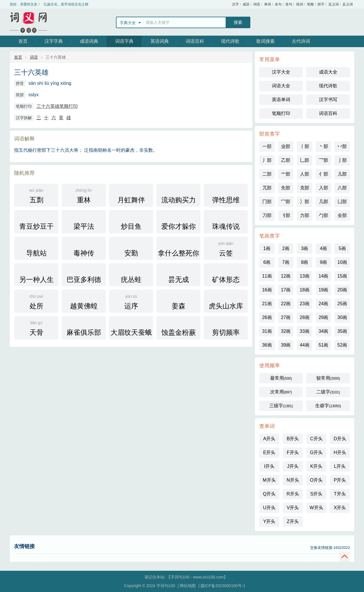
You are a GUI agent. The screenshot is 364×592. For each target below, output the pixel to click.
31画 (267, 331)
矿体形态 (226, 275)
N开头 (293, 480)
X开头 (340, 508)
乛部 (324, 160)
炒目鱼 (131, 222)
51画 (324, 345)
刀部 (267, 215)
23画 (305, 304)
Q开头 (269, 494)
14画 (324, 276)
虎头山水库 (226, 301)
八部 (342, 188)
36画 (267, 345)
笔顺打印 (281, 113)
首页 (23, 41)
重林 (84, 195)
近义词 (334, 4)
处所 (36, 301)
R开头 (293, 494)
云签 (226, 248)
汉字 (235, 4)
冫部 (305, 202)
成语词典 (89, 41)
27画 (286, 317)
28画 (305, 317)
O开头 (316, 480)
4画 (323, 248)
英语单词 (281, 100)
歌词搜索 (266, 41)
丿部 (267, 160)
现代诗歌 (230, 41)
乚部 (305, 160)
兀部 (267, 188)
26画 (267, 317)
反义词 (348, 4)
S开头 (316, 494)
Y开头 (269, 521)
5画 (342, 248)
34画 (324, 331)
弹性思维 (226, 195)
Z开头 (293, 521)
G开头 (316, 452)
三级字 (281, 406)
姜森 (178, 301)
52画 (342, 345)
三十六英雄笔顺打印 (57, 106)
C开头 (316, 439)
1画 (267, 248)
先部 (286, 188)
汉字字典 (54, 41)
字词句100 (28, 22)
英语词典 (160, 41)
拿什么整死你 (179, 248)
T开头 (340, 494)
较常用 (328, 378)
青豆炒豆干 (36, 222)
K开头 (316, 466)
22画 (286, 304)
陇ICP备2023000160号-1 (223, 586)
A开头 (269, 439)
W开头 (316, 508)
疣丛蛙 (131, 275)
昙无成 (178, 275)
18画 (305, 290)
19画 (324, 290)
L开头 (340, 466)
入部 (324, 188)
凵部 (342, 202)
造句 (289, 4)
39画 (286, 345)
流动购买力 (179, 195)
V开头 (293, 508)
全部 (342, 215)
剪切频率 (226, 328)
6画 (267, 262)
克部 (305, 188)
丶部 (324, 146)
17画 (286, 290)
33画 (305, 331)
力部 (305, 215)
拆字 (321, 4)
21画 (267, 304)
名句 (278, 4)
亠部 (286, 174)
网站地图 (188, 586)
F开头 (293, 452)
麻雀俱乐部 (84, 328)
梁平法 (84, 222)
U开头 (269, 508)
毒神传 (84, 248)
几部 (324, 202)
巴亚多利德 (84, 275)
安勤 (131, 248)
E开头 (269, 452)
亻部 (324, 174)
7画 (286, 262)
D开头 (340, 439)
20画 (342, 290)
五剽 (36, 195)
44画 (305, 345)
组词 (300, 4)
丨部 (305, 146)
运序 (131, 301)
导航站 (36, 248)
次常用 (281, 392)
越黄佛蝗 (84, 301)
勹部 (324, 215)
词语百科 (195, 41)
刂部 (286, 215)
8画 (305, 262)
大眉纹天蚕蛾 (131, 328)
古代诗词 (301, 41)
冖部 (286, 202)
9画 (323, 262)
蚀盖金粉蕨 (179, 328)
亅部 (342, 160)
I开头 (269, 466)
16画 (267, 290)
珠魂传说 (226, 222)
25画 (342, 304)
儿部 (342, 174)
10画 (342, 262)
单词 (268, 4)
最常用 (281, 378)
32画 (286, 331)
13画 (305, 276)
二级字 (328, 392)
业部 (286, 146)
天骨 (36, 328)
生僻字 (328, 406)
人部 (305, 174)
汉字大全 (281, 72)
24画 (324, 304)
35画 (342, 331)
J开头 (293, 466)
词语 (257, 4)
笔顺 (310, 4)
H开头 (340, 452)
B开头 (293, 439)
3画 (305, 248)
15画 (342, 276)
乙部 (286, 160)
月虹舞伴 (131, 195)
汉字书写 (328, 100)
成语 (246, 4)
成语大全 (328, 72)
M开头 (269, 480)
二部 (267, 174)
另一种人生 (36, 275)
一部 (267, 146)
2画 (286, 248)
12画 (286, 276)
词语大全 (281, 86)
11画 (267, 276)
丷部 (342, 146)
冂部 (267, 202)
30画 (342, 317)
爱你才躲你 (179, 222)
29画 (324, 317)
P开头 (340, 480)
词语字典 (124, 41)
